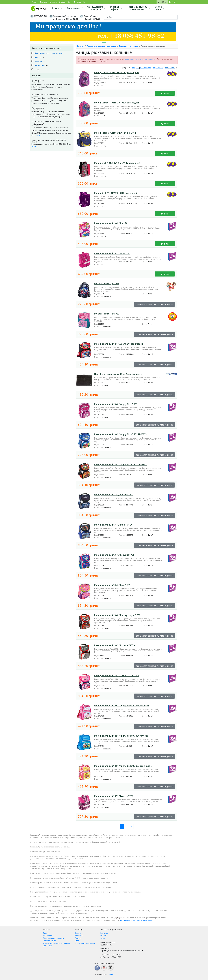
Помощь (78, 2)
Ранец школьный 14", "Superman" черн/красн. (119, 344)
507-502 (121, 918)
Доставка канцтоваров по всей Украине (136, 920)
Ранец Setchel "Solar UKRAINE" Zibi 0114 (115, 133)
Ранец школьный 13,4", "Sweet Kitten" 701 (117, 675)
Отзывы (62, 2)
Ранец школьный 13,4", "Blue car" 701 (114, 525)
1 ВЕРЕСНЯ (37, 61)
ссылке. (37, 135)
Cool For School (39, 65)
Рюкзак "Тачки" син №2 (107, 314)
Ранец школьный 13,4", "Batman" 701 (114, 495)
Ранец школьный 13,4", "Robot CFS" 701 (115, 645)
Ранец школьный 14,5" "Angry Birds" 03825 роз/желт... (123, 766)
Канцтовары (73, 8)
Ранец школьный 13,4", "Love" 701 (112, 585)
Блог (85, 2)
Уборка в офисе (115, 8)
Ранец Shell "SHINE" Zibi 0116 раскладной (116, 193)
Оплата (34, 2)
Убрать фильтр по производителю (47, 53)
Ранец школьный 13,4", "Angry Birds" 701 (116, 404)
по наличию (170, 68)
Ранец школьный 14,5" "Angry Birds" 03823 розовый (122, 706)
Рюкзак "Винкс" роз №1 (107, 284)
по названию (146, 68)
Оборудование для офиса (95, 8)
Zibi (34, 69)
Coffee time (158, 8)
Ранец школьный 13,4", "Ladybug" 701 (114, 555)
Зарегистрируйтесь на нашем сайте (140, 59)
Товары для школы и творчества (137, 8)
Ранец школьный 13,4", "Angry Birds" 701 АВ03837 (120, 464)
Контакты (53, 2)
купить (165, 93)
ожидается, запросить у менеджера (154, 304)
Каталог (80, 46)
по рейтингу (158, 68)
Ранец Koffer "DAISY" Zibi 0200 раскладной (117, 73)
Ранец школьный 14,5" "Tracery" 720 (114, 796)
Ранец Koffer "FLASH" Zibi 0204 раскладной (117, 103)
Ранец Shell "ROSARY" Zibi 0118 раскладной (117, 163)
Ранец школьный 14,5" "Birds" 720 (112, 253)
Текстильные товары (129, 46)
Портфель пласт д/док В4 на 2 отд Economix (118, 374)
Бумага (56, 8)
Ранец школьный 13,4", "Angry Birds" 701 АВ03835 (120, 434)
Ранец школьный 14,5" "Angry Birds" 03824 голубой (121, 736)
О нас (70, 2)
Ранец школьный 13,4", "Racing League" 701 (117, 615)
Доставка (43, 2)
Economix (36, 57)
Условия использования (85, 943)
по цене (135, 68)
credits (110, 974)
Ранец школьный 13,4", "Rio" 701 (111, 223)
